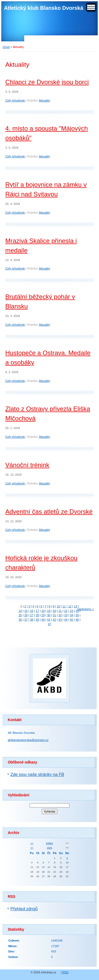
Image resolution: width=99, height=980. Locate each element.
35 (77, 615)
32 (60, 615)
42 (54, 620)
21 (60, 611)
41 (49, 620)
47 (49, 624)
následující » (85, 609)
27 (32, 615)
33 (66, 615)
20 (54, 611)
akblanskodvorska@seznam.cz (28, 740)
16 (32, 611)
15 (26, 611)
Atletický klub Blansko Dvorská (44, 8)
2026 (50, 848)
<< (32, 843)
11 (64, 606)
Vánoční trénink (27, 465)
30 (49, 615)
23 (72, 611)
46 (77, 620)
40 (43, 620)
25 (20, 615)
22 (66, 611)
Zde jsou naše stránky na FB (37, 774)
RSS (65, 972)
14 (20, 611)
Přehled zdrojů (24, 909)
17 (37, 611)
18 (43, 611)
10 (58, 606)
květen (49, 843)
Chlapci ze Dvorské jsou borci (47, 82)
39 (37, 620)
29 (43, 615)
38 (32, 620)
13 (76, 606)
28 (37, 615)
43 (60, 620)
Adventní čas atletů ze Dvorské (49, 512)
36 (20, 620)
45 (72, 620)
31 (54, 615)
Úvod (6, 47)
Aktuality (44, 100)
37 (26, 620)
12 (70, 606)
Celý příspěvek (15, 100)
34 (72, 615)
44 (66, 620)
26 (26, 615)
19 (49, 611)
